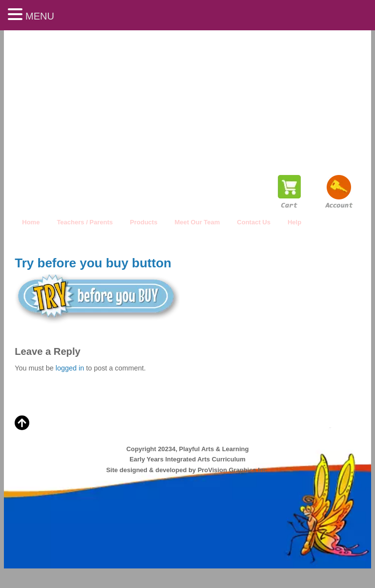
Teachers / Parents (85, 222)
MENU (40, 16)
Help (294, 222)
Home (31, 222)
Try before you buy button (93, 263)
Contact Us (254, 222)
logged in (70, 368)
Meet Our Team (197, 222)
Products (144, 222)
